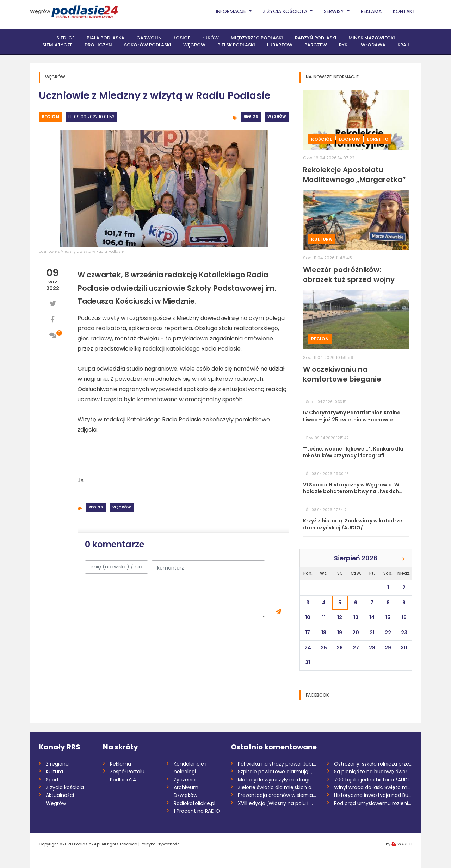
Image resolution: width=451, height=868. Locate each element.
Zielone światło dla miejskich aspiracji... (277, 787)
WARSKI (405, 844)
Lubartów (280, 45)
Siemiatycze (57, 45)
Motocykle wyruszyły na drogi (274, 780)
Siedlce (66, 38)
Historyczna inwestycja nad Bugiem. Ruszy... (373, 795)
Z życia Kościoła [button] (286, 11)
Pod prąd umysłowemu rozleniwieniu (373, 803)
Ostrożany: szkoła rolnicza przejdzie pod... (373, 764)
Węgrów (40, 11)
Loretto (378, 139)
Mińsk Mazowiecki (372, 38)
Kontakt (404, 11)
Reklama (371, 11)
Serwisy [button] (335, 11)
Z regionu (57, 764)
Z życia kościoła (65, 787)
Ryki (344, 45)
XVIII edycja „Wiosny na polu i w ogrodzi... (277, 803)
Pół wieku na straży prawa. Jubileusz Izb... (277, 764)
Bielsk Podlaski (236, 45)
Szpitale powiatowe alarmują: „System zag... (277, 772)
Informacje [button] (232, 11)
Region (50, 117)
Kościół (322, 139)
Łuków (211, 38)
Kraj (403, 45)
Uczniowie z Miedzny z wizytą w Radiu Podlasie (81, 251)
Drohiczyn (98, 45)
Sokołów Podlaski (148, 45)
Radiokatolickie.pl (194, 803)
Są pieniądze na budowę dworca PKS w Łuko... (373, 772)
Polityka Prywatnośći (161, 844)
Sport (52, 780)
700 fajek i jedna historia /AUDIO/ (373, 780)
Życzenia (185, 780)
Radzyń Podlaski (316, 38)
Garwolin (149, 38)
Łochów (350, 139)
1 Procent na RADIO (197, 811)
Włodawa (373, 45)
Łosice (182, 38)
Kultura (322, 239)
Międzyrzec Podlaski (257, 38)
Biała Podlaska (106, 38)
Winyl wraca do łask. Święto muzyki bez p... (373, 787)
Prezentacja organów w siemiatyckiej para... (277, 795)
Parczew (316, 45)
